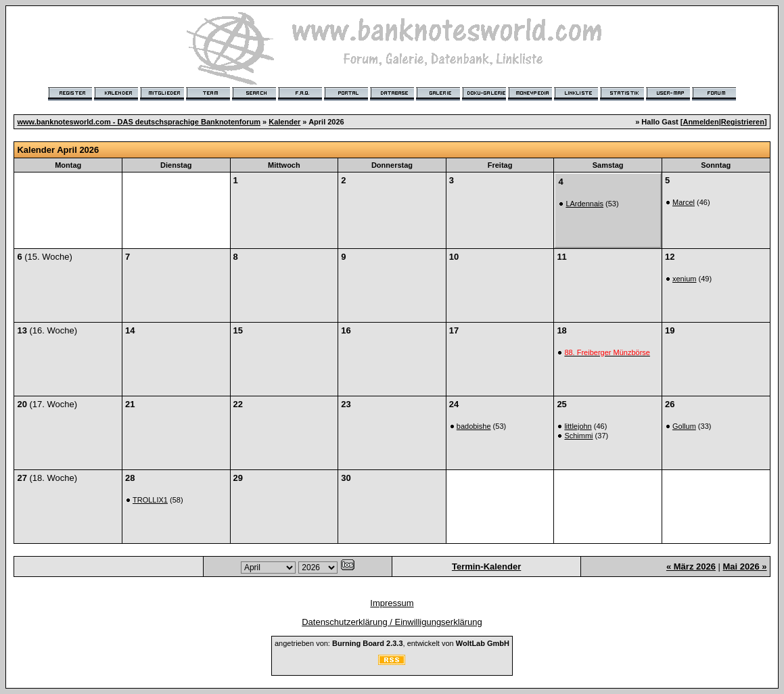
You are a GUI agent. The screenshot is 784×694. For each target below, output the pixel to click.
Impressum (392, 603)
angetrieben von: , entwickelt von (392, 643)
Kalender (284, 122)
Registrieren (743, 122)
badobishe (474, 426)
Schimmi (578, 436)
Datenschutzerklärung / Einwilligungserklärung (392, 622)
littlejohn (578, 426)
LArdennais (584, 204)
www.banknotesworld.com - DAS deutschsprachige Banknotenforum (139, 122)
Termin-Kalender (486, 566)
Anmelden (700, 122)
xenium (684, 279)
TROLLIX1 (150, 500)
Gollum (684, 426)
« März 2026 (691, 566)
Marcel (684, 202)
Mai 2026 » (745, 566)
